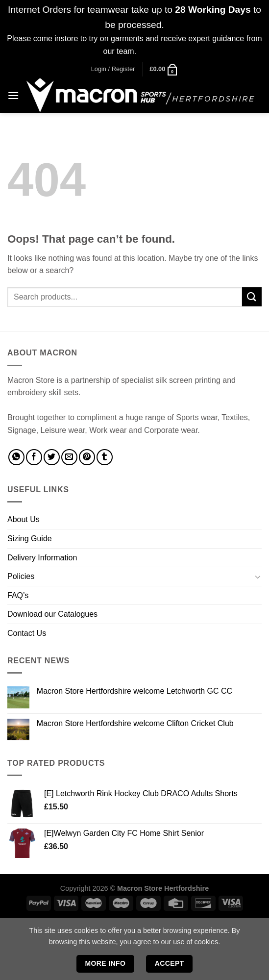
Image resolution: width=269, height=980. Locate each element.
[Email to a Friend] (69, 457)
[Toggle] (258, 577)
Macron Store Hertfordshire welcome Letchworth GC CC (134, 691)
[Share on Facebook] (34, 457)
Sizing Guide (30, 539)
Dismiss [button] (152, 51)
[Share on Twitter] (52, 457)
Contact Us (27, 633)
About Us (24, 519)
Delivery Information (42, 558)
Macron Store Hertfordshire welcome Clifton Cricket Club (135, 723)
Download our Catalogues (52, 614)
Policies (21, 576)
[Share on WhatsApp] (16, 457)
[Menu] (13, 95)
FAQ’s (18, 595)
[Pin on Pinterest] (87, 457)
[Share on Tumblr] (105, 457)
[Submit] (252, 297)
